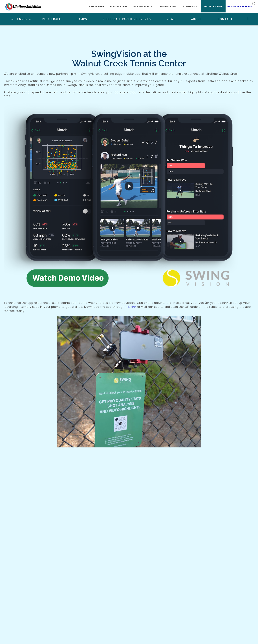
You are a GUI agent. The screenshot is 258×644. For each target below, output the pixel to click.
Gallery (61, 624)
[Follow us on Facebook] (154, 616)
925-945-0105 (116, 618)
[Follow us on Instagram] (162, 616)
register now (227, 623)
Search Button (248, 19)
